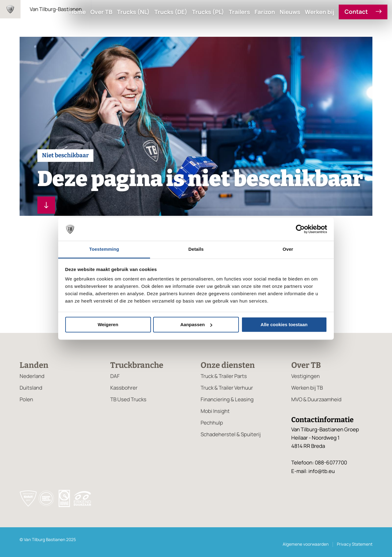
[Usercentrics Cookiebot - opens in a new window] (300, 229)
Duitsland (31, 388)
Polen (26, 399)
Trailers (239, 12)
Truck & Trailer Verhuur (227, 388)
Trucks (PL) (208, 12)
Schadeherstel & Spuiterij (231, 434)
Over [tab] (288, 249)
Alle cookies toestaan (284, 324)
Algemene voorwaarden (306, 544)
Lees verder (43, 205)
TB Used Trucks (128, 399)
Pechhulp (212, 423)
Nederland (32, 376)
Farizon (265, 12)
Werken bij (319, 12)
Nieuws (290, 12)
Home (77, 12)
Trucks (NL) (133, 12)
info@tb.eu (322, 471)
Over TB (101, 12)
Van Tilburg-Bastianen (56, 9)
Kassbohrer (124, 388)
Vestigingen (305, 376)
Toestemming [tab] (104, 249)
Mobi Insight (215, 411)
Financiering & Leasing (227, 399)
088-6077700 (331, 462)
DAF (115, 376)
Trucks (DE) (171, 12)
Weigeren (108, 324)
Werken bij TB (307, 388)
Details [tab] (196, 249)
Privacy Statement (355, 544)
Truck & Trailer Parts (224, 376)
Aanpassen (196, 324)
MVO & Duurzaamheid (316, 399)
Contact (363, 12)
